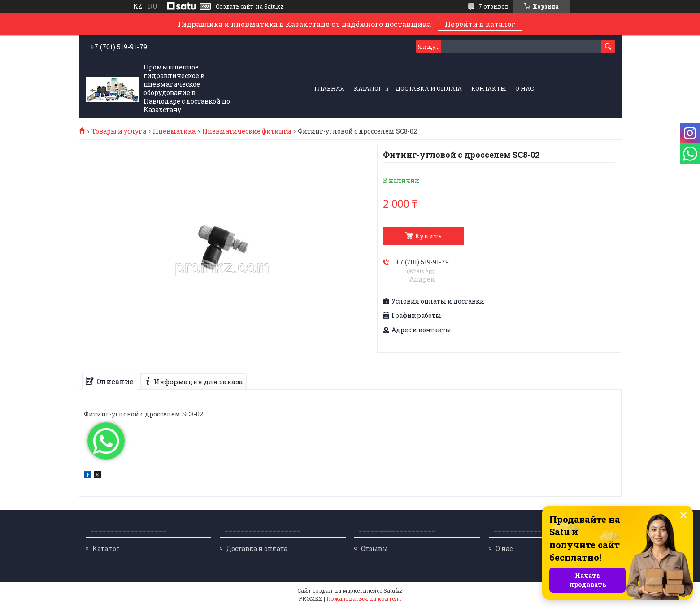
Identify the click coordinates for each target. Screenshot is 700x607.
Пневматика (174, 131)
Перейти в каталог (480, 24)
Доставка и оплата (429, 88)
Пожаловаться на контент (364, 598)
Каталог (368, 88)
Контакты (489, 88)
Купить (428, 236)
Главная (329, 88)
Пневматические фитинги (247, 131)
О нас (525, 88)
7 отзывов (493, 6)
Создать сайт (235, 6)
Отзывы (374, 548)
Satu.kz (393, 590)
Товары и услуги (119, 131)
